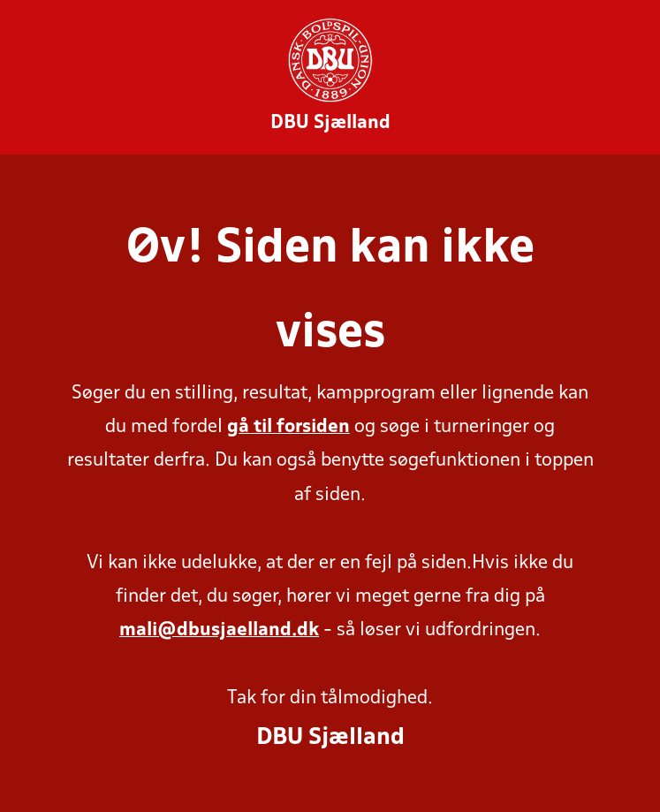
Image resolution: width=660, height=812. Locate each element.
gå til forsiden (288, 427)
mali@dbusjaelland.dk (219, 630)
